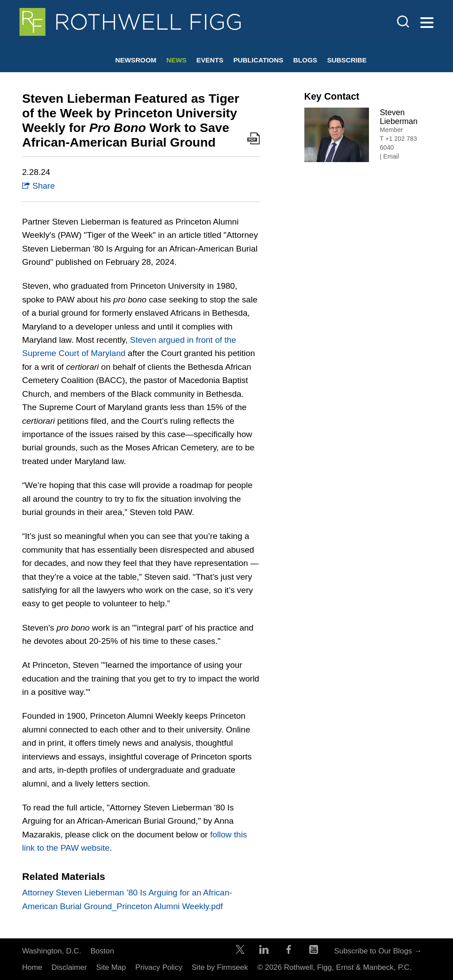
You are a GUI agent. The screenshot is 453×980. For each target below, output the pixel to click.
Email (391, 156)
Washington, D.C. (52, 951)
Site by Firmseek (220, 967)
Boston (102, 951)
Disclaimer (69, 967)
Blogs (305, 60)
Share (38, 186)
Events (210, 60)
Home (32, 967)
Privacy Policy (159, 967)
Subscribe (347, 60)
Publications (258, 60)
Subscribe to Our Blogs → (378, 951)
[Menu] (427, 23)
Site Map (111, 967)
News (177, 60)
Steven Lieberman (399, 117)
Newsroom (136, 60)
